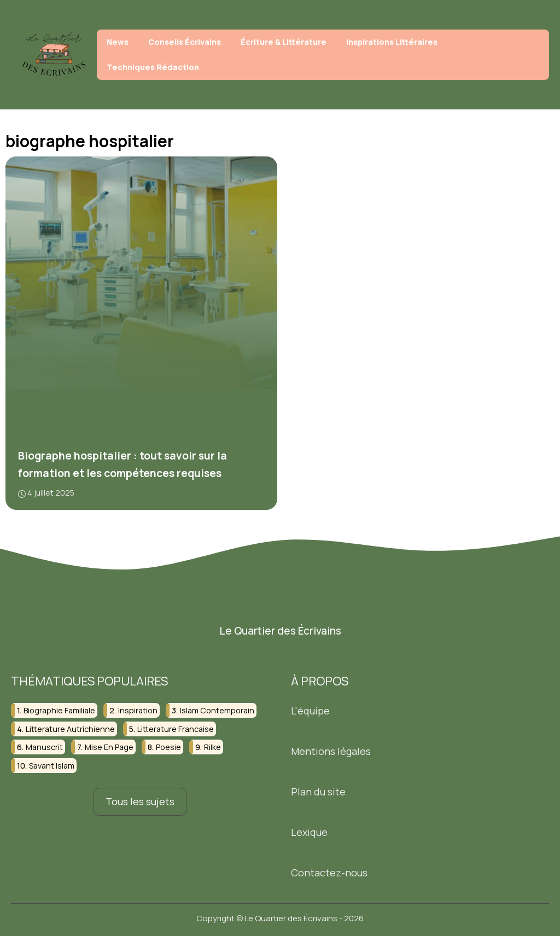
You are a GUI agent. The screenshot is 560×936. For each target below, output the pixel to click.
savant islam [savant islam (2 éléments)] (52, 766)
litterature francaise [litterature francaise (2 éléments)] (176, 729)
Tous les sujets (140, 801)
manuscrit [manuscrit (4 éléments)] (44, 747)
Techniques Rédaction (153, 67)
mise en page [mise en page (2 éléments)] (109, 747)
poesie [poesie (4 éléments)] (168, 747)
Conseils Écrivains (185, 42)
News (118, 42)
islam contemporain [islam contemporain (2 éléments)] (217, 710)
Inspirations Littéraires (392, 42)
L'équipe (310, 711)
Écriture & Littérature (284, 42)
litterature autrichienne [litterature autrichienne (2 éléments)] (70, 729)
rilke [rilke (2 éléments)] (212, 747)
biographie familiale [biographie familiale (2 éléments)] (59, 710)
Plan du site (318, 792)
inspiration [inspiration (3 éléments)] (138, 710)
